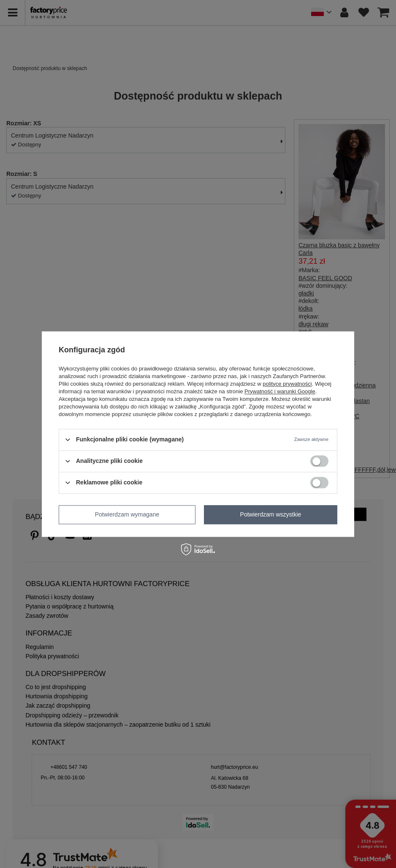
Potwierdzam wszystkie (271, 514)
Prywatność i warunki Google (280, 391)
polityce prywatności (287, 384)
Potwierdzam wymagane (127, 514)
